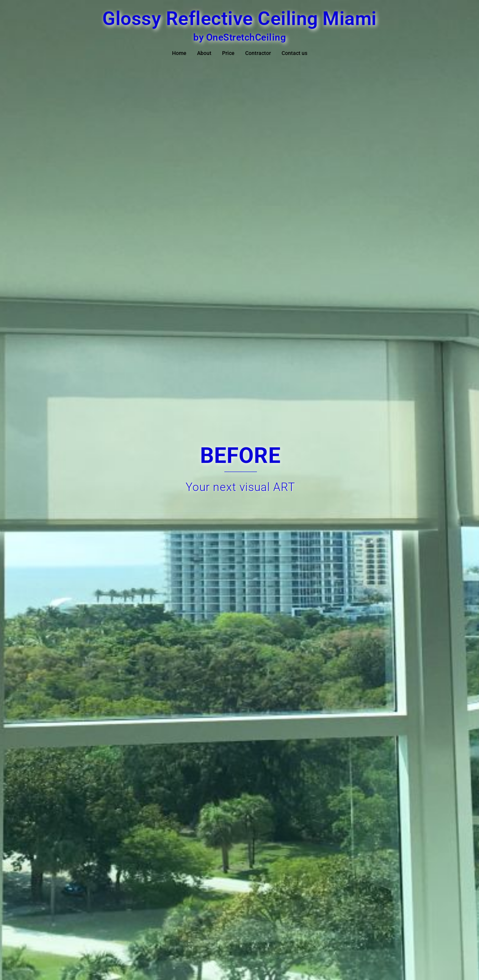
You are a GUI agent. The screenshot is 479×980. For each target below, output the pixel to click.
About (204, 53)
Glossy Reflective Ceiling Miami (239, 19)
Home (179, 53)
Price (228, 53)
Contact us (294, 53)
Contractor (258, 53)
